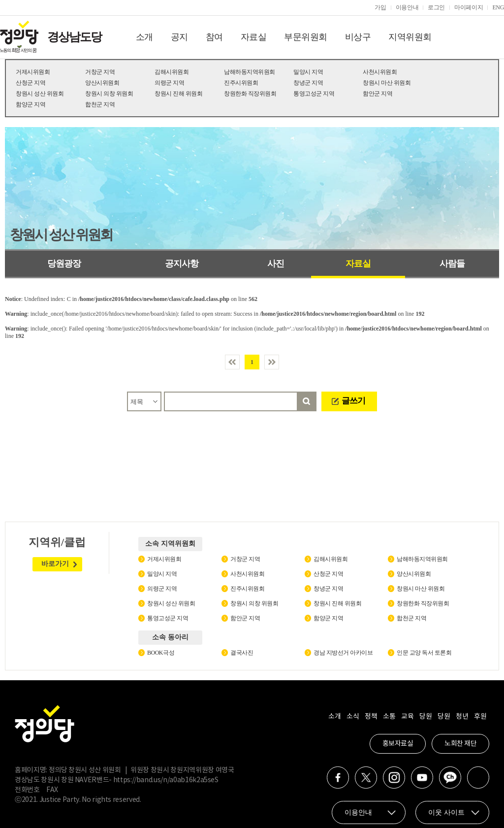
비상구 (358, 37)
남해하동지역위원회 (250, 72)
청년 (462, 717)
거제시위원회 (33, 72)
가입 (380, 7)
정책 (371, 717)
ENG (498, 7)
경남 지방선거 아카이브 (343, 653)
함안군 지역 (378, 94)
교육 (407, 717)
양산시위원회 (102, 83)
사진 (276, 264)
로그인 (436, 7)
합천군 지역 (100, 104)
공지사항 (182, 264)
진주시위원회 (241, 83)
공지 (179, 37)
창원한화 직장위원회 (250, 94)
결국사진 (242, 653)
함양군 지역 (31, 104)
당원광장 (64, 264)
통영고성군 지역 (314, 94)
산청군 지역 (31, 83)
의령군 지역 (169, 83)
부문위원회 (306, 37)
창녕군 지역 (308, 83)
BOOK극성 (161, 653)
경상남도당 (74, 37)
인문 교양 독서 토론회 (424, 653)
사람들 (452, 264)
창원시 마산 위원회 (387, 83)
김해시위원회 (172, 72)
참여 (214, 37)
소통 (389, 717)
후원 (480, 717)
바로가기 (55, 564)
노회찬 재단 (460, 744)
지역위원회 (410, 37)
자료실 (254, 37)
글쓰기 (353, 401)
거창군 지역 (100, 72)
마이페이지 (469, 7)
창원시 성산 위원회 (40, 94)
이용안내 (407, 7)
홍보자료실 (398, 744)
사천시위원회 (380, 72)
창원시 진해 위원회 (178, 94)
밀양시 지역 (308, 72)
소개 (144, 37)
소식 (353, 717)
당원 (425, 717)
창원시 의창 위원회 (109, 94)
